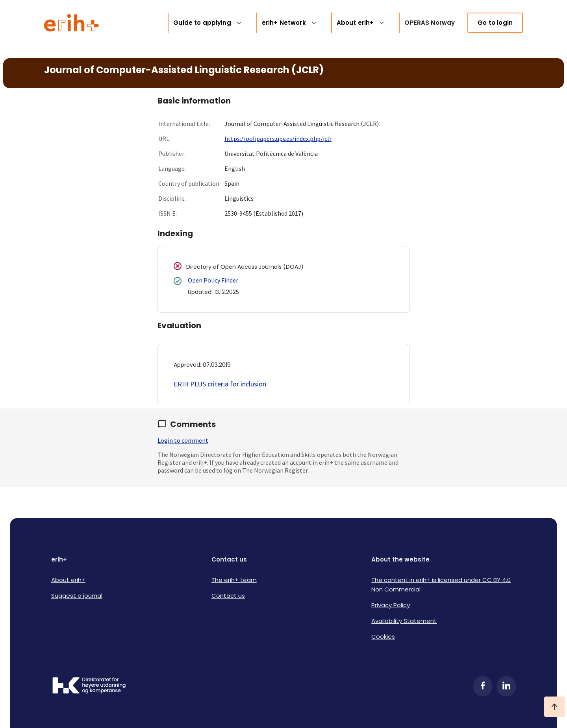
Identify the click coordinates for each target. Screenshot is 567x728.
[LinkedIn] (506, 686)
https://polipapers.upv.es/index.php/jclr (278, 139)
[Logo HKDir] (89, 686)
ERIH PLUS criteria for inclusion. (221, 384)
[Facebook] (483, 686)
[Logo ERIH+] (71, 23)
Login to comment (183, 440)
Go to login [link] (495, 23)
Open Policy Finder (213, 280)
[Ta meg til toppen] (554, 707)
